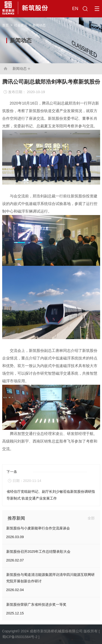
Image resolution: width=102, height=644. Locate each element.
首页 (5, 25)
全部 (91, 518)
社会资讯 (21, 25)
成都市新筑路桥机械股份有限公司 (56, 631)
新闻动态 (39, 25)
